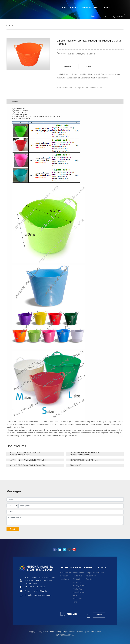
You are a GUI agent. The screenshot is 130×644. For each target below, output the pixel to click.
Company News (92, 573)
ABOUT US (66, 568)
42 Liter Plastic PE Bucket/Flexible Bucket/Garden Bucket (25, 454)
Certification (65, 579)
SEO (99, 632)
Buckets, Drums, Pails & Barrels (81, 54)
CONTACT (104, 568)
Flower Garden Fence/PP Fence (84, 460)
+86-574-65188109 (37, 587)
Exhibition (89, 579)
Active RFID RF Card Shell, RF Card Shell (28, 460)
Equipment (64, 576)
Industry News (91, 576)
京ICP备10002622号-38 (65, 635)
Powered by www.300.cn (87, 632)
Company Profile (67, 573)
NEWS (89, 568)
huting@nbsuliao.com (43, 595)
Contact (101, 573)
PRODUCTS (79, 568)
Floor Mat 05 (75, 465)
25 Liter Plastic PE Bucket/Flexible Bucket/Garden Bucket (85, 454)
